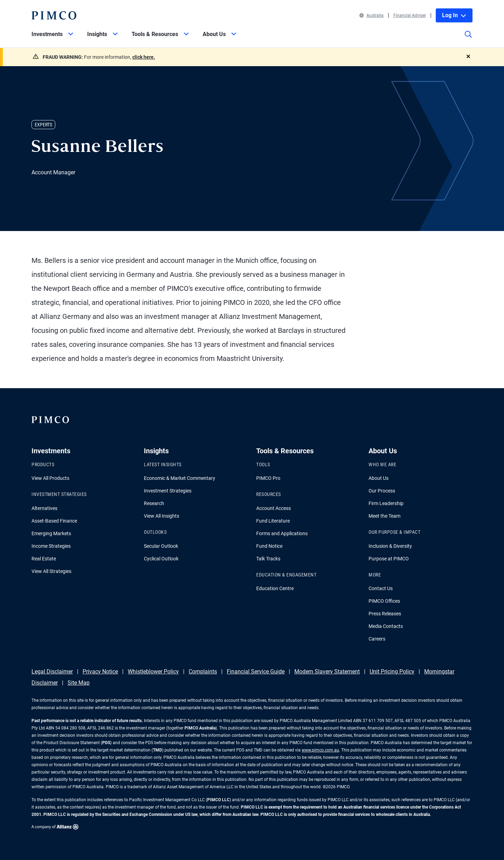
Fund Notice (269, 546)
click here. (144, 57)
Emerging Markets (51, 533)
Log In (454, 15)
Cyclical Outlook (161, 559)
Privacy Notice (100, 672)
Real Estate (44, 559)
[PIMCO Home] (54, 15)
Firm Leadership (386, 503)
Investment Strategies (168, 491)
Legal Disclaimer (52, 672)
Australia (372, 15)
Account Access (274, 508)
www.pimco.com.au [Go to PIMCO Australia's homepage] (320, 750)
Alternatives (44, 508)
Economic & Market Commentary (180, 478)
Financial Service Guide (256, 672)
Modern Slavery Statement (327, 672)
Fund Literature (273, 521)
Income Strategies (51, 546)
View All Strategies (51, 571)
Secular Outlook (161, 546)
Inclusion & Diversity (390, 546)
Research (154, 503)
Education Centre (275, 588)
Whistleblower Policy (153, 672)
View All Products (50, 478)
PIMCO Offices (384, 601)
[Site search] (468, 39)
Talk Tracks (268, 559)
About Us (379, 478)
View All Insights (162, 516)
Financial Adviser (410, 15)
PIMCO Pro (268, 478)
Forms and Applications (282, 533)
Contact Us (381, 588)
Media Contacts (386, 626)
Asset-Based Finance (54, 521)
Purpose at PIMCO (389, 559)
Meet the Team (384, 516)
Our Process (382, 491)
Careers (377, 639)
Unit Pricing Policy (392, 672)
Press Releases (385, 614)
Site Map (79, 683)
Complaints (203, 672)
